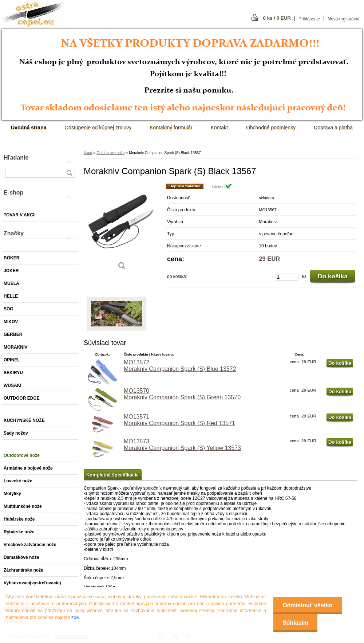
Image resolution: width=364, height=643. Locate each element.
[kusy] (287, 277)
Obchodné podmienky (271, 128)
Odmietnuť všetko (307, 605)
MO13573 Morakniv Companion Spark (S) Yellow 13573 (182, 445)
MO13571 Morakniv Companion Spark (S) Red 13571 (179, 420)
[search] (69, 173)
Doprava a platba (333, 128)
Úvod (88, 153)
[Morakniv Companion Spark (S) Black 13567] (122, 229)
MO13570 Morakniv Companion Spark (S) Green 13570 (182, 394)
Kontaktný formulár (171, 128)
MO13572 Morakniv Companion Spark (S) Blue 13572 (180, 366)
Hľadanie (16, 158)
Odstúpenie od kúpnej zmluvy (98, 128)
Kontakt (219, 128)
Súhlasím (295, 623)
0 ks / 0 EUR (277, 18)
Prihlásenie (309, 19)
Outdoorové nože (110, 153)
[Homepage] (29, 128)
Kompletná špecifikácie (112, 475)
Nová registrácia (343, 19)
